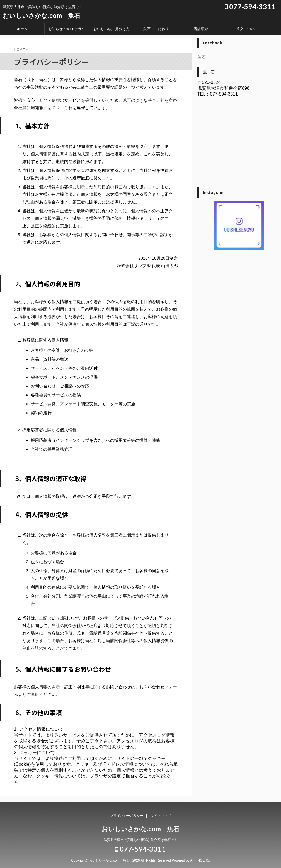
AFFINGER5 (199, 860)
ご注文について (245, 29)
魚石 (202, 57)
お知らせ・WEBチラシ (67, 29)
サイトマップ (161, 816)
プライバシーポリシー (127, 816)
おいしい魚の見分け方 (112, 29)
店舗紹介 (201, 29)
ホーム (22, 29)
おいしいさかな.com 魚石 (42, 16)
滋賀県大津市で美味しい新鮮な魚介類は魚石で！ (140, 840)
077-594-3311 (250, 6)
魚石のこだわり (156, 29)
